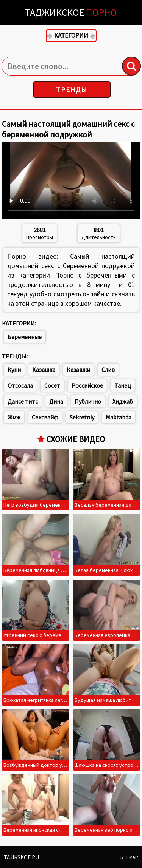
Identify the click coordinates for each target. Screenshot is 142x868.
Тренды (72, 90)
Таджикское (71, 12)
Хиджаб (123, 401)
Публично (88, 401)
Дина (56, 401)
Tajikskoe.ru (21, 857)
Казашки (78, 370)
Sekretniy (82, 417)
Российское (87, 385)
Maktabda (119, 417)
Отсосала (20, 385)
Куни (14, 370)
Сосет (52, 385)
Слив (108, 370)
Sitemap (129, 857)
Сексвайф (45, 417)
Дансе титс (23, 401)
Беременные (25, 337)
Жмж (14, 417)
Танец (123, 385)
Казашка (44, 370)
